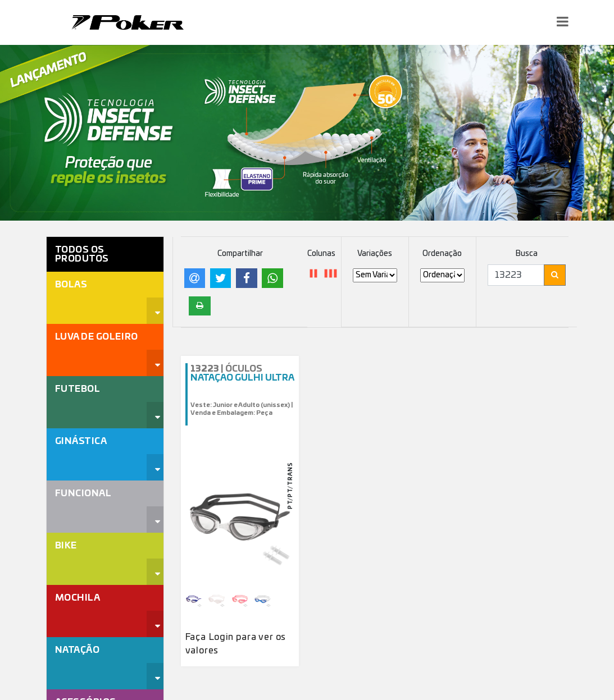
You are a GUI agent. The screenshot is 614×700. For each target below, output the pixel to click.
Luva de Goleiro (97, 337)
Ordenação (442, 254)
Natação (78, 650)
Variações (375, 254)
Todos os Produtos (82, 254)
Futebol (78, 389)
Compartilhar (240, 254)
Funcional (83, 493)
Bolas (71, 285)
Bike (66, 546)
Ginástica (81, 441)
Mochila (78, 598)
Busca (527, 254)
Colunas (321, 254)
